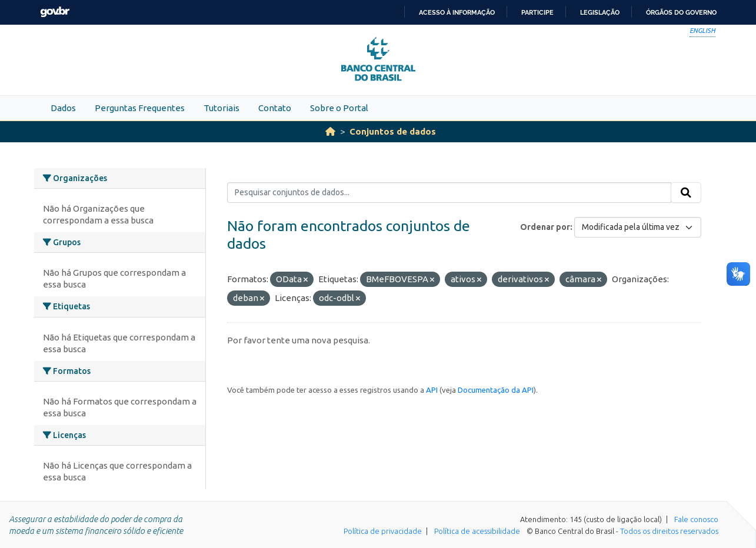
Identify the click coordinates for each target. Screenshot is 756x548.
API (432, 390)
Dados (63, 108)
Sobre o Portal (339, 108)
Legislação (600, 12)
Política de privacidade (383, 531)
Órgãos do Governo (681, 12)
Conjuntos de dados (393, 131)
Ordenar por (545, 227)
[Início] (330, 131)
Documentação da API (496, 390)
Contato (275, 108)
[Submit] (686, 193)
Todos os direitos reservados (669, 531)
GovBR (55, 12)
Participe (537, 12)
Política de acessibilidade (477, 531)
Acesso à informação (457, 12)
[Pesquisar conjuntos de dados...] (449, 193)
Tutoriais (222, 108)
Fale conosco (696, 519)
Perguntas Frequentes (140, 108)
